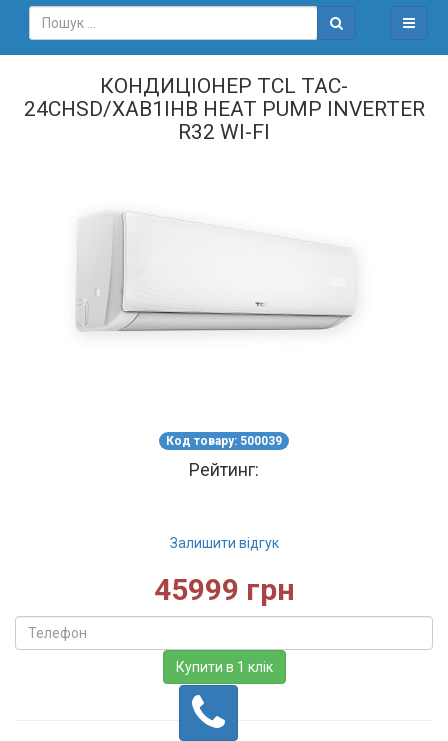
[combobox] (173, 23)
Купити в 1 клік (224, 667)
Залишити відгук (224, 543)
